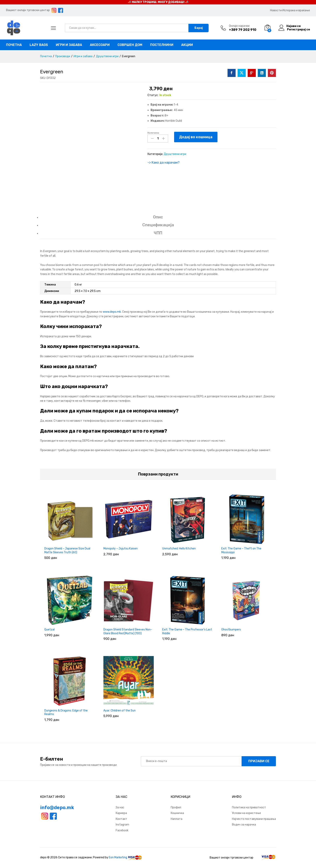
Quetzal (49, 630)
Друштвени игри (175, 154)
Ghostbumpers (231, 630)
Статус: (153, 95)
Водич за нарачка (244, 825)
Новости (276, 10)
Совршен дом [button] (130, 45)
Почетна (14, 45)
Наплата (177, 819)
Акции (187, 45)
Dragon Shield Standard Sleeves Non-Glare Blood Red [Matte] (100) (128, 631)
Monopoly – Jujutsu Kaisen (121, 549)
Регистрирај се (298, 30)
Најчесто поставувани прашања (254, 819)
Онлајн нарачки (239, 26)
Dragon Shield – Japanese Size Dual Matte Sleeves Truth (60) (67, 550)
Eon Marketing (118, 858)
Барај (199, 28)
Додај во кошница (196, 137)
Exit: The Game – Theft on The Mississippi (241, 550)
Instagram (122, 825)
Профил (176, 807)
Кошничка (177, 813)
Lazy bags (39, 45)
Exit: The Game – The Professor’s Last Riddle (187, 631)
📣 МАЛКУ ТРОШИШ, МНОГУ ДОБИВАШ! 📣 (158, 2)
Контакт (121, 819)
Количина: (153, 133)
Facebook (122, 830)
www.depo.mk (112, 312)
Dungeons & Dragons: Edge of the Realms (66, 712)
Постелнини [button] (162, 45)
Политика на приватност (249, 807)
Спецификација (158, 225)
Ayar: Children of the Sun (120, 711)
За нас (120, 807)
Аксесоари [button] (100, 45)
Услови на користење (246, 813)
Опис (158, 217)
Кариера (121, 813)
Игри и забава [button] (69, 45)
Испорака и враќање (296, 10)
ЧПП (158, 233)
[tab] (158, 219)
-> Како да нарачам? (164, 162)
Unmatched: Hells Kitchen (179, 549)
